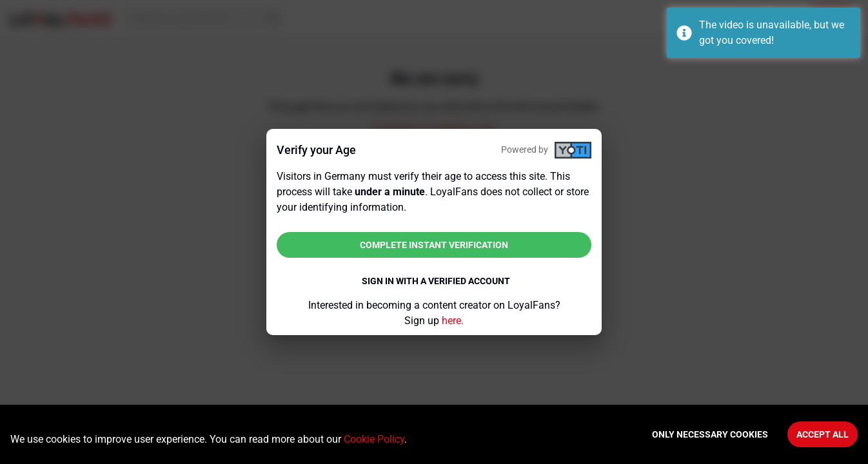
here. (453, 321)
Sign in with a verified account (436, 281)
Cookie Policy (374, 439)
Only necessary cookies (710, 434)
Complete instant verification (434, 245)
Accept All (823, 434)
